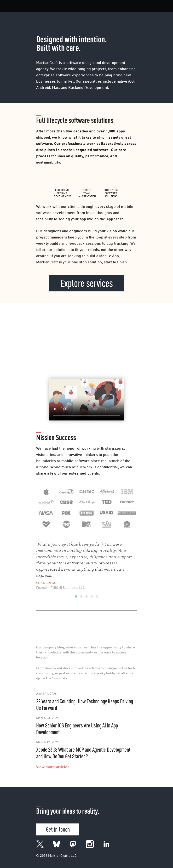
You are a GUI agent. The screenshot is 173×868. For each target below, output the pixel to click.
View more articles (53, 767)
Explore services (87, 283)
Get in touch (58, 829)
